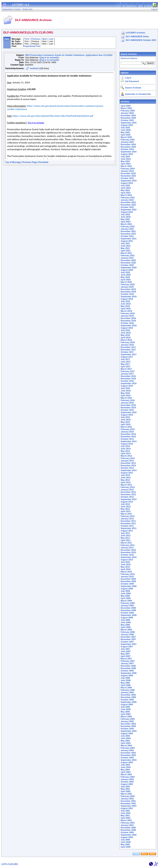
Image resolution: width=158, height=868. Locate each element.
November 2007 (128, 639)
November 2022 (128, 205)
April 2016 (125, 396)
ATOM (136, 854)
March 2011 (126, 543)
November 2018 (128, 321)
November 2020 (128, 263)
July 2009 (125, 591)
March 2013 (126, 485)
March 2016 (126, 398)
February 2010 (128, 574)
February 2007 (128, 661)
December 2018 (128, 318)
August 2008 (127, 618)
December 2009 (128, 579)
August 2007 (127, 647)
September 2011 (129, 528)
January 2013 (127, 490)
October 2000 (127, 832)
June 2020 (126, 275)
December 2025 (128, 116)
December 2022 (128, 202)
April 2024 (125, 164)
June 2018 (126, 333)
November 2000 (128, 830)
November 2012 (128, 495)
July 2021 (125, 243)
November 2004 (128, 726)
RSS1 (144, 854)
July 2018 (125, 330)
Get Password (132, 81)
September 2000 (129, 835)
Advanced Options (129, 58)
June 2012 (126, 507)
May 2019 (125, 306)
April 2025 (125, 135)
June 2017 (126, 362)
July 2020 (125, 272)
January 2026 (127, 113)
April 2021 (125, 251)
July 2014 (125, 446)
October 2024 (127, 149)
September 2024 (129, 152)
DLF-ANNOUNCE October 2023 (141, 40)
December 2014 (128, 434)
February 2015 (128, 429)
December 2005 (128, 695)
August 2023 (127, 183)
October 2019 (127, 294)
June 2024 (126, 159)
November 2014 (128, 437)
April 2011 (125, 540)
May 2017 (125, 364)
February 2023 (128, 198)
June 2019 (126, 304)
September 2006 (129, 673)
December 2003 (128, 753)
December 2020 (128, 260)
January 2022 (127, 229)
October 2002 (127, 782)
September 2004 (129, 731)
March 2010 (126, 572)
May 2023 (125, 190)
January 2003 (127, 779)
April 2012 (125, 511)
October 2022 (127, 207)
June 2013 (126, 478)
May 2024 (125, 161)
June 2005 (126, 709)
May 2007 (125, 654)
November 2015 (128, 408)
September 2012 (129, 499)
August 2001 (127, 808)
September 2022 (129, 210)
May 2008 (125, 625)
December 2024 (128, 144)
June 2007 (126, 651)
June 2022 (126, 217)
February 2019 (128, 313)
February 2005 (128, 719)
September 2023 (129, 181)
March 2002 (126, 794)
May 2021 (125, 248)
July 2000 (125, 840)
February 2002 (128, 796)
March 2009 (126, 601)
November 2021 (128, 234)
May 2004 (125, 741)
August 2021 (127, 241)
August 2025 (127, 125)
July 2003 (125, 765)
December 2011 (128, 521)
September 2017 (129, 355)
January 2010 (127, 577)
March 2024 (126, 166)
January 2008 (127, 635)
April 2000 (125, 847)
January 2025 (127, 142)
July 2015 (125, 417)
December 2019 (128, 289)
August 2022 (127, 212)
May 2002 (125, 789)
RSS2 (152, 854)
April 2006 (125, 685)
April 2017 (125, 367)
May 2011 (125, 538)
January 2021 (127, 258)
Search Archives (129, 54)
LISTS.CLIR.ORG (10, 864)
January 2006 (127, 692)
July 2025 (125, 128)
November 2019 (128, 292)
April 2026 (125, 106)
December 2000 (128, 828)
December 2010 (128, 550)
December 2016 (128, 376)
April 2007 (125, 656)
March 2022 (126, 224)
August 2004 (127, 734)
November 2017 (128, 350)
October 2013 (127, 468)
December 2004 (128, 724)
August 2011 (127, 531)
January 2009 (127, 606)
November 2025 (128, 118)
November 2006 (128, 668)
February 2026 (128, 111)
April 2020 (125, 280)
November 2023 (128, 176)
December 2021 (128, 231)
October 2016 (127, 381)
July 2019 (125, 301)
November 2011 (128, 523)
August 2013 (127, 473)
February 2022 (128, 227)
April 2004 (125, 743)
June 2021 (126, 246)
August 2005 (127, 705)
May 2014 (125, 451)
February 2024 (128, 169)
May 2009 (125, 596)
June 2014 (126, 449)
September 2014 (129, 441)
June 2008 (126, 622)
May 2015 (125, 422)
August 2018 (127, 328)
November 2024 (128, 147)
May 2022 (125, 219)
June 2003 (126, 767)
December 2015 (128, 405)
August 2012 (127, 502)
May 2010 (125, 567)
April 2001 (125, 818)
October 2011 (127, 526)
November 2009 (128, 581)
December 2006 (128, 666)
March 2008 (126, 630)
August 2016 (127, 386)
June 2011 (126, 536)
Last (51, 39)
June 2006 (126, 680)
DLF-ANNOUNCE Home (137, 37)
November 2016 (128, 379)
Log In (128, 78)
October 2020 (127, 265)
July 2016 (125, 388)
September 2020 (129, 268)
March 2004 (126, 746)
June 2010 (126, 565)
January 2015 (127, 432)
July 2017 (125, 359)
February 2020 (128, 285)
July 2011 (125, 533)
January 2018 (127, 345)
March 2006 (126, 688)
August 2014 (127, 444)
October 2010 (127, 555)
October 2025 (127, 120)
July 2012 (125, 504)
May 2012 (125, 509)
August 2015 (127, 415)
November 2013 (128, 466)
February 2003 (128, 777)
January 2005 (127, 721)
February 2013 (128, 487)
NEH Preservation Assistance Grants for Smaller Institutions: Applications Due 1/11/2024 (69, 55)
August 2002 (127, 784)
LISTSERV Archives (135, 33)
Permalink (43, 162)
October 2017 (127, 352)
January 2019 (127, 316)
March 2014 (126, 456)
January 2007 (127, 664)
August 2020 (127, 270)
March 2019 (126, 311)
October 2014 (127, 439)
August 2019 (127, 299)
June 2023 (126, 188)
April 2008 (125, 627)
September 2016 (129, 383)
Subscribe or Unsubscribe (138, 94)
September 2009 (129, 586)
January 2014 (127, 461)
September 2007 (129, 644)
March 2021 (126, 253)
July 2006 (125, 678)
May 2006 (125, 683)
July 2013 (125, 475)
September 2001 (129, 806)
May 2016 (125, 393)
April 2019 (125, 309)
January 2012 (127, 519)
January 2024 (127, 171)
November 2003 (128, 755)
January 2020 (127, 287)
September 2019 (129, 297)
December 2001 (128, 801)
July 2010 (125, 562)
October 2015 (127, 410)
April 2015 (125, 425)
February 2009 (128, 603)
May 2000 (125, 845)
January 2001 (127, 825)
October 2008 (127, 613)
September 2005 (129, 702)
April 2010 (125, 569)
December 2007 (128, 637)
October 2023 (127, 178)
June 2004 (126, 738)
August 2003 (127, 762)
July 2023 (125, 186)
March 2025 (126, 137)
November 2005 (128, 697)
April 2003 (125, 772)
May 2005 (125, 712)
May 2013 (125, 480)
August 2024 (127, 154)
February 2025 (128, 140)
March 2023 (126, 195)
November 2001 (128, 804)
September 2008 (129, 615)
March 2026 (126, 108)
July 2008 (125, 620)
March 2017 (126, 369)
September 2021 (129, 239)
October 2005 (127, 700)
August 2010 (127, 560)
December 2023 (128, 173)
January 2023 (127, 200)
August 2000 (127, 837)
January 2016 (127, 403)
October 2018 (127, 323)
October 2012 (127, 497)
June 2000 (126, 842)
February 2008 (128, 632)
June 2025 (126, 130)
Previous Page (30, 162)
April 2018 (125, 338)
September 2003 (129, 760)
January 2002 (127, 799)
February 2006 (128, 690)
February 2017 (128, 371)
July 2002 (125, 787)
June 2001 (126, 813)
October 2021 (127, 236)
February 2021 (128, 256)
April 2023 (125, 193)
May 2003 (125, 770)
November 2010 (128, 552)
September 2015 (129, 412)
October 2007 (127, 642)
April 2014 (125, 453)
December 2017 (128, 347)
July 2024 (125, 157)
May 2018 (125, 335)
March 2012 (126, 514)
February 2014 (128, 458)
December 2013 (128, 463)
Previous (36, 39)
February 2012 (128, 516)
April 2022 (125, 222)
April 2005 (125, 714)
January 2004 (127, 750)
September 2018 (129, 326)
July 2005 (125, 707)
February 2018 (128, 342)
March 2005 (126, 717)
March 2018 (126, 340)
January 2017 (127, 374)
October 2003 (127, 758)
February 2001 (128, 823)
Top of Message (13, 162)
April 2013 (125, 482)
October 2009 (127, 584)
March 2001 (126, 820)
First (27, 39)
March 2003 (126, 775)
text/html (34, 68)
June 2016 (126, 391)
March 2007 (126, 659)
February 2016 (128, 400)
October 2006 (127, 671)
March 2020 (126, 282)
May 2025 (125, 132)
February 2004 (128, 748)
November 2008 (128, 610)
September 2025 (129, 123)
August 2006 (127, 676)
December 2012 (128, 492)
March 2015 (126, 427)
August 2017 (127, 357)
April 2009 (125, 598)
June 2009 (126, 593)
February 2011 (128, 545)
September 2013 (129, 470)
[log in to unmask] (49, 58)
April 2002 (125, 791)
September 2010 (129, 557)
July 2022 (125, 214)
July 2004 (125, 736)
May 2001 (125, 816)
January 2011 (127, 548)
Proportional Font (32, 46)
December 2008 (128, 608)
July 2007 (125, 649)
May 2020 (125, 277)
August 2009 (127, 589)
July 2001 (125, 811)
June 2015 (126, 420)
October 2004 (127, 729)
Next (45, 39)
